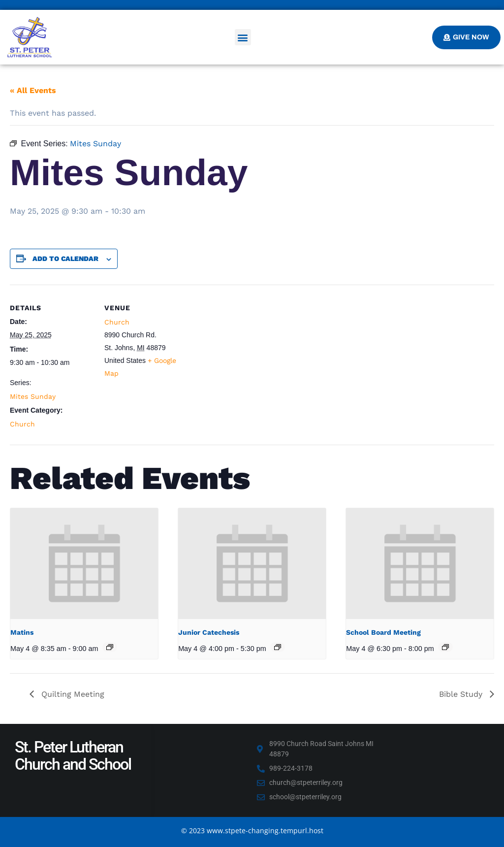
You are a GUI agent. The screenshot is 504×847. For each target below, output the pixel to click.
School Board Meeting (383, 632)
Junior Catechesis (209, 632)
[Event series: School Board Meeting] (445, 647)
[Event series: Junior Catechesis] (278, 647)
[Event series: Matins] (110, 647)
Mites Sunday (33, 396)
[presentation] (84, 564)
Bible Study (462, 694)
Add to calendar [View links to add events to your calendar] (65, 259)
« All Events (33, 90)
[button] (243, 37)
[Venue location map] (251, 353)
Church (22, 424)
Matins (22, 632)
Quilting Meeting (72, 694)
